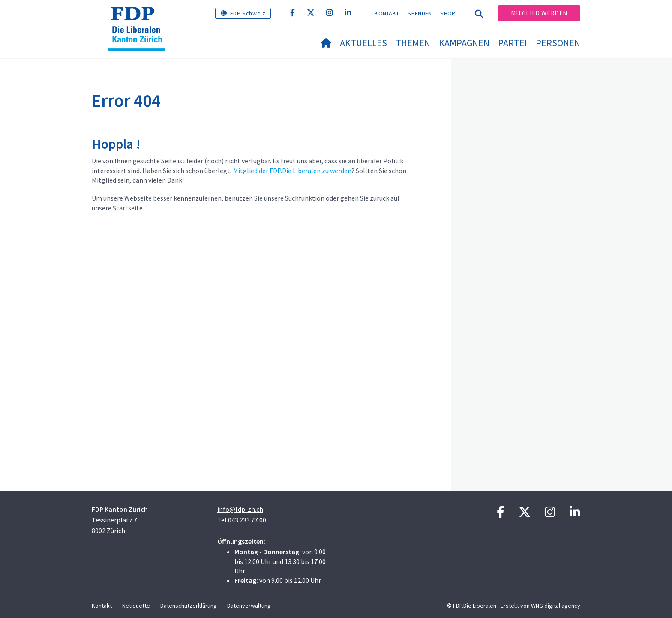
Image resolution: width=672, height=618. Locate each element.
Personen (558, 43)
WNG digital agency (556, 606)
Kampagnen (464, 43)
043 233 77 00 (247, 520)
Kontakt (387, 13)
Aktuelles (363, 43)
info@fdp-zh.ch (240, 509)
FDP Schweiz (248, 13)
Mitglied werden (539, 13)
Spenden (420, 13)
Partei (513, 43)
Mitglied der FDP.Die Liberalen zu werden (292, 171)
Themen (413, 43)
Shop (448, 13)
